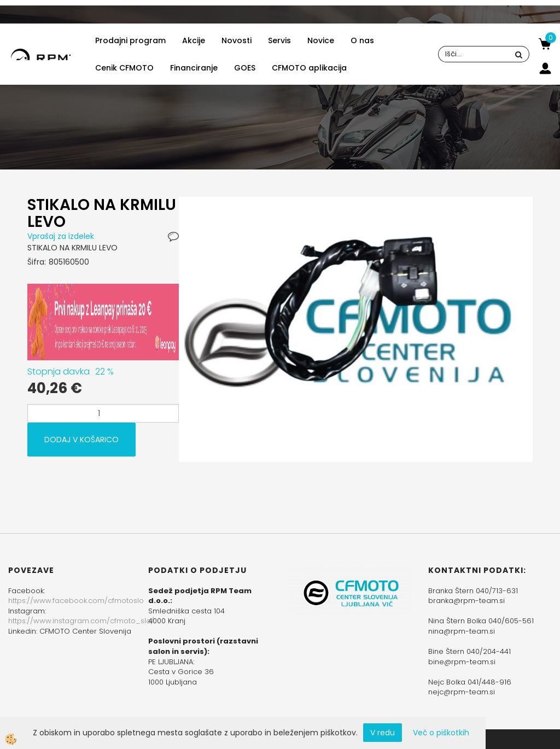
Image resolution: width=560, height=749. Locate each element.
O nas (362, 40)
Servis (279, 40)
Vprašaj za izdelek (61, 236)
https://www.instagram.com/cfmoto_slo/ (81, 621)
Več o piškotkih (441, 733)
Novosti (237, 40)
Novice (321, 40)
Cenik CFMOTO (124, 68)
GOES (245, 68)
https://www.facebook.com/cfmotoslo (76, 601)
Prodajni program (130, 40)
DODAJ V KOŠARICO (81, 440)
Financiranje (194, 68)
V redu (383, 733)
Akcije (194, 40)
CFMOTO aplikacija (309, 68)
